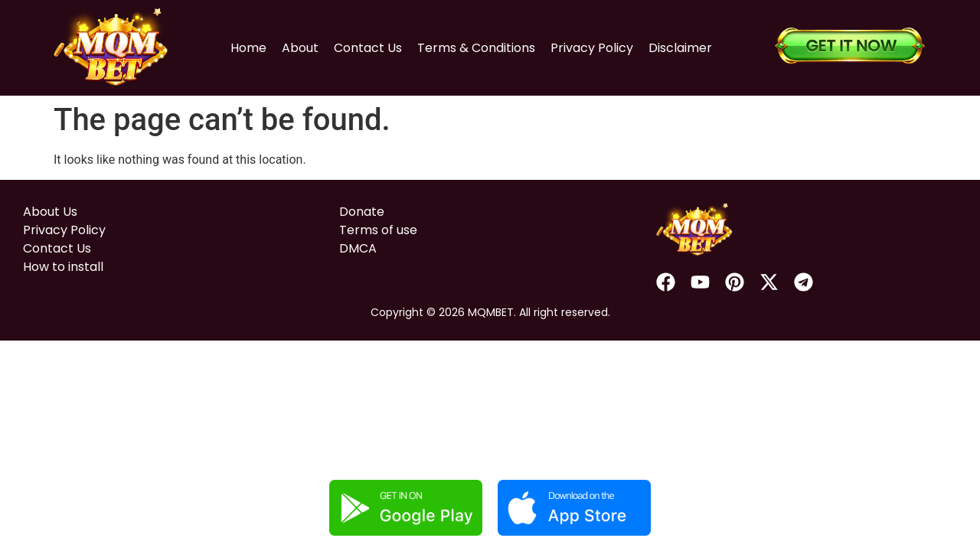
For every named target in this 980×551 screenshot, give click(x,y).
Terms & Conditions (476, 48)
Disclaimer (680, 48)
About (300, 48)
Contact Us (368, 48)
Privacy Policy (592, 48)
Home (248, 48)
